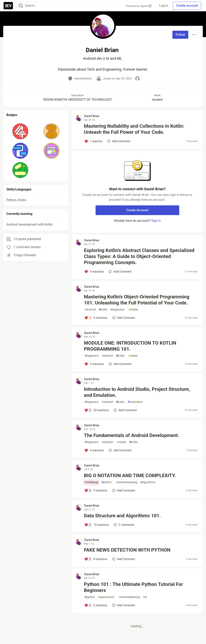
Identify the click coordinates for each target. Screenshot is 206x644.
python (107, 482)
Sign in (156, 221)
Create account (187, 6)
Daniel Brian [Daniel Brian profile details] (92, 116)
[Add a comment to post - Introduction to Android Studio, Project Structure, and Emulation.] (97, 410)
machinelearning (126, 482)
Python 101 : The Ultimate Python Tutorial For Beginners (133, 587)
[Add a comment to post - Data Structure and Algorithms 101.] (97, 525)
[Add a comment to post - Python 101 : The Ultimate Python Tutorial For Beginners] (96, 605)
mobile (133, 310)
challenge (91, 482)
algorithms (148, 482)
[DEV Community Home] (8, 6)
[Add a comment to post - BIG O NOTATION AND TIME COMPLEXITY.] (96, 490)
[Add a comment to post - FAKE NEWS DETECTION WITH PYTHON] (96, 559)
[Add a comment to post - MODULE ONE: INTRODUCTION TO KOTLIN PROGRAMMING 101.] (94, 364)
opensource (106, 597)
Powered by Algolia (139, 6)
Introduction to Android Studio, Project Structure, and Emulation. (137, 392)
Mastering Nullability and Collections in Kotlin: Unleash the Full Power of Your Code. (134, 129)
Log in (164, 6)
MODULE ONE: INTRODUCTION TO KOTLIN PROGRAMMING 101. (130, 346)
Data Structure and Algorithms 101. (122, 516)
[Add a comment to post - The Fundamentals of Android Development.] (94, 450)
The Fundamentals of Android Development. (132, 435)
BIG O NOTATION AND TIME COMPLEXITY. (130, 476)
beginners (117, 310)
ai (145, 597)
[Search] (21, 6)
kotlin (103, 310)
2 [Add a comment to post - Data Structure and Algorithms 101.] (124, 525)
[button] (20, 131)
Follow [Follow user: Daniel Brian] (180, 35)
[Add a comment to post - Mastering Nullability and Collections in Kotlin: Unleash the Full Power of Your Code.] (93, 141)
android (90, 310)
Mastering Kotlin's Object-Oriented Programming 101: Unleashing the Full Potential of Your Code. (137, 300)
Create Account (137, 210)
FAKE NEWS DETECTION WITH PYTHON (127, 550)
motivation (135, 402)
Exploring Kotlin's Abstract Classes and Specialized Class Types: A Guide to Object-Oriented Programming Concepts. (139, 256)
